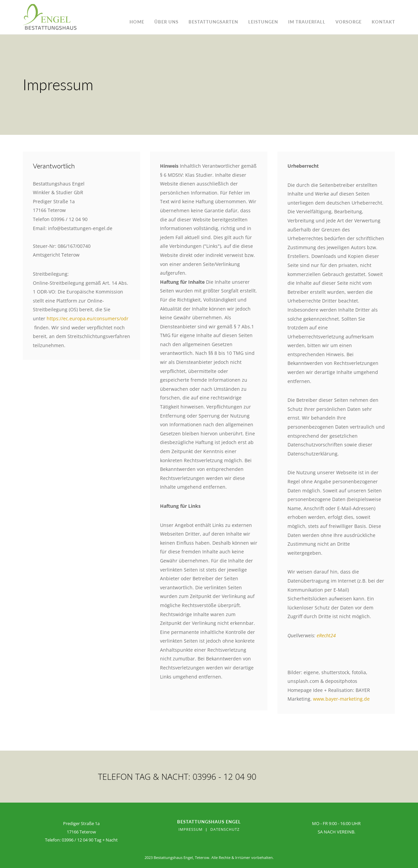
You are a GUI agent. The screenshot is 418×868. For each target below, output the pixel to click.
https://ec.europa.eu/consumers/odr (88, 318)
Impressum (191, 829)
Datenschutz (225, 829)
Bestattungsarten (213, 22)
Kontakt (383, 22)
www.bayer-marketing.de (341, 699)
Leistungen (263, 22)
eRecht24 (326, 635)
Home (137, 22)
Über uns (166, 22)
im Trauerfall (307, 22)
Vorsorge (349, 22)
